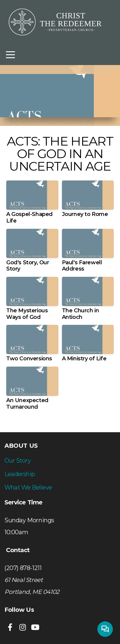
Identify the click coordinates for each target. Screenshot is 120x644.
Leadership (20, 474)
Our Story (18, 461)
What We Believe (28, 487)
